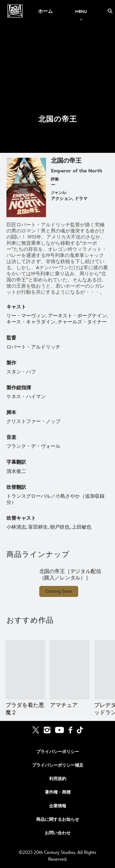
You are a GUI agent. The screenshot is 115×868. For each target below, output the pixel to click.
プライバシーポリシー (58, 752)
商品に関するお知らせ (58, 819)
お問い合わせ (58, 833)
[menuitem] (45, 11)
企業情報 (58, 806)
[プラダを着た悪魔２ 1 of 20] (25, 670)
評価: (55, 179)
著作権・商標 (58, 792)
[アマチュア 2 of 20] (70, 670)
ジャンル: (59, 193)
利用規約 (58, 779)
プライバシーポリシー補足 (58, 765)
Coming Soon (59, 591)
